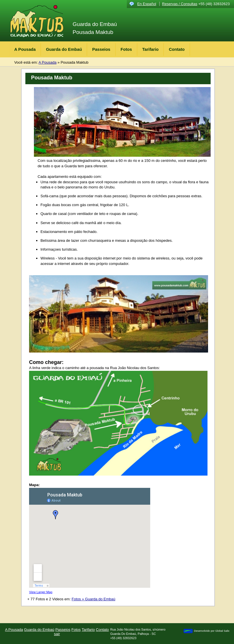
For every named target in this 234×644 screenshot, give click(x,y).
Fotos (126, 49)
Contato (177, 49)
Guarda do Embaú (64, 49)
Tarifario (150, 49)
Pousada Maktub (75, 62)
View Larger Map (41, 592)
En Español (147, 4)
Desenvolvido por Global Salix (206, 631)
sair (57, 634)
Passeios (101, 49)
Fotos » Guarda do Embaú (93, 599)
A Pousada (25, 49)
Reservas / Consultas (180, 4)
